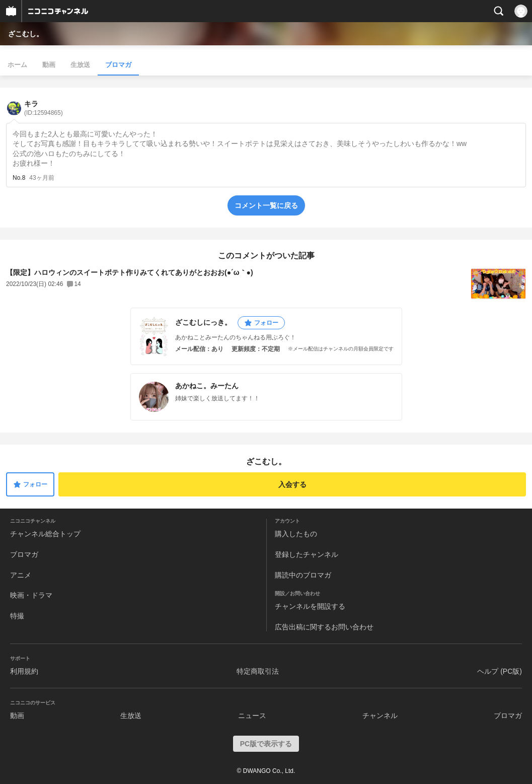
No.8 (19, 178)
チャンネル (380, 716)
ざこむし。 (26, 34)
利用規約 (24, 671)
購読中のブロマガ (303, 575)
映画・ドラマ (31, 595)
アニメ (21, 575)
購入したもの (296, 534)
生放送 (80, 65)
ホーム (17, 65)
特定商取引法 (258, 671)
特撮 (17, 616)
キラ (44, 108)
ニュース (252, 716)
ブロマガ (118, 65)
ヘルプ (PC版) (500, 671)
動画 (49, 65)
